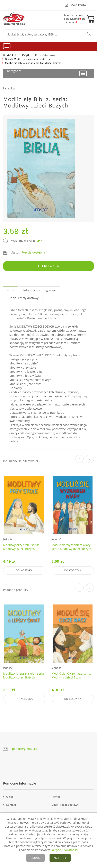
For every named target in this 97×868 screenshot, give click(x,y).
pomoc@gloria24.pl (25, 749)
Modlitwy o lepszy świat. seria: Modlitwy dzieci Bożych (24, 675)
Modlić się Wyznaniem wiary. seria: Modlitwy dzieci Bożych (72, 547)
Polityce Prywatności (64, 850)
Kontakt (11, 805)
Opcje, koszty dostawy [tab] (23, 298)
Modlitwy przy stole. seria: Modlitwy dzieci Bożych (21, 547)
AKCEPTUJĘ (60, 858)
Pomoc (56, 797)
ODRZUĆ (36, 858)
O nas (10, 797)
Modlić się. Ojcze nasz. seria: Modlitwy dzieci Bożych (71, 675)
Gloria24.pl (10, 55)
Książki (26, 55)
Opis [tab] (11, 290)
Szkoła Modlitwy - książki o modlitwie (28, 59)
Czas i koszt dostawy (65, 805)
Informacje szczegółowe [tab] (40, 290)
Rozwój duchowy (45, 55)
